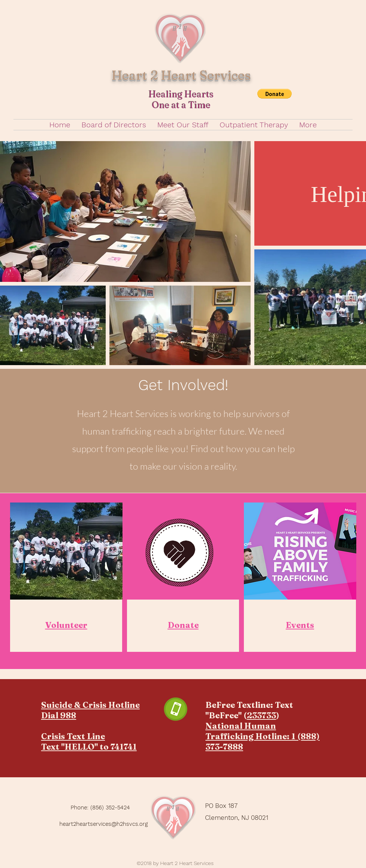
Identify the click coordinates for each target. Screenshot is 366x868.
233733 (261, 715)
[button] (274, 94)
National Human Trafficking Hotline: (248, 731)
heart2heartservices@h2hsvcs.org (104, 824)
